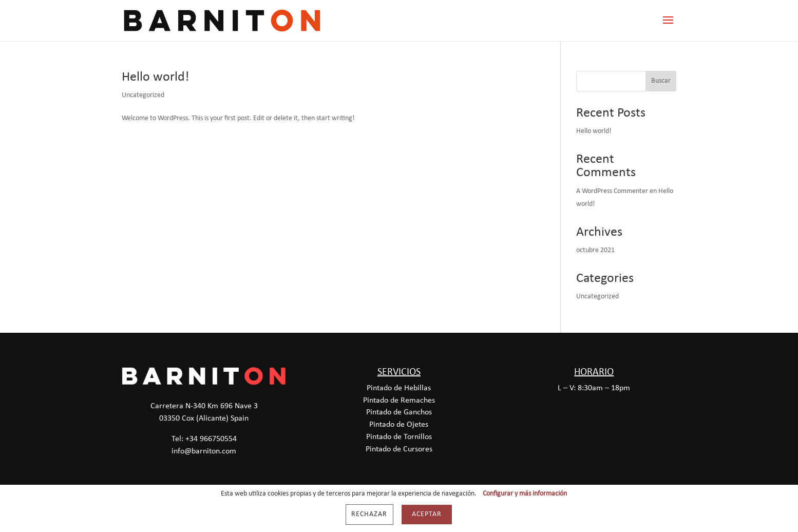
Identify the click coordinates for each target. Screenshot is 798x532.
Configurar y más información (525, 494)
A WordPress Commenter (612, 191)
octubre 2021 (595, 250)
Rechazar (369, 514)
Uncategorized (143, 95)
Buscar (661, 81)
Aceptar (427, 514)
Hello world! (155, 77)
